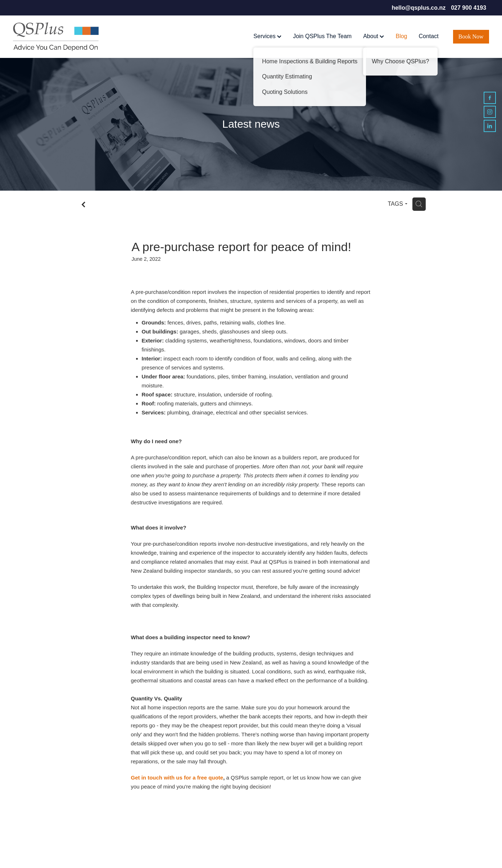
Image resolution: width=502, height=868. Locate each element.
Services (267, 36)
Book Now (471, 37)
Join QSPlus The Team (322, 36)
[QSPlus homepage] (61, 37)
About (374, 36)
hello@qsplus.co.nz (419, 8)
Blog (401, 36)
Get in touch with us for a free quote (177, 778)
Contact (428, 36)
